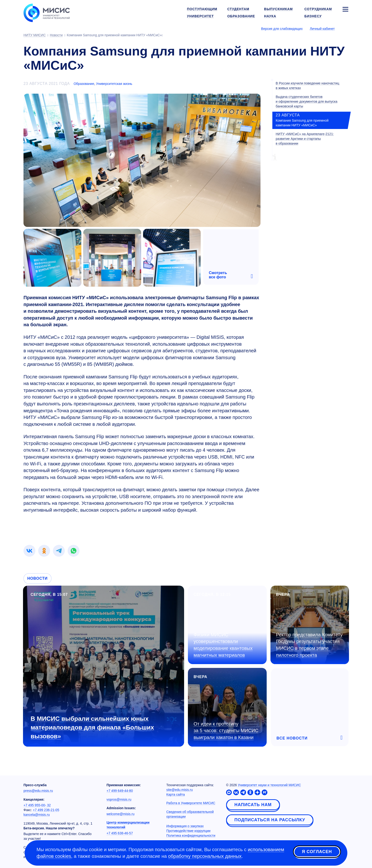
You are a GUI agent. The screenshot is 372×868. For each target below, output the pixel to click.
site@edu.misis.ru (179, 790)
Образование (84, 84)
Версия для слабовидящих (282, 29)
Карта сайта (176, 795)
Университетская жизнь (114, 84)
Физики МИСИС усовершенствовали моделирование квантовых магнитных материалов (223, 645)
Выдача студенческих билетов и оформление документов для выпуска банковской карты (307, 101)
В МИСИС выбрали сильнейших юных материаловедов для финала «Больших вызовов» (92, 727)
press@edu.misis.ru (38, 791)
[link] (29, 551)
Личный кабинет (322, 29)
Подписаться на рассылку (270, 820)
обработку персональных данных (205, 856)
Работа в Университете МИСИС (191, 803)
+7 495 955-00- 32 (37, 805)
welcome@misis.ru (121, 814)
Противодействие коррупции (188, 831)
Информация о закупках (185, 826)
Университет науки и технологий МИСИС (269, 785)
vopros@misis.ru (119, 799)
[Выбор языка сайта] (345, 28)
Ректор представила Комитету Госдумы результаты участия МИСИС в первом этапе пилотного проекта (309, 645)
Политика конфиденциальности (191, 836)
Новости (37, 578)
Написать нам (253, 805)
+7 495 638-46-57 (120, 833)
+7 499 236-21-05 (46, 810)
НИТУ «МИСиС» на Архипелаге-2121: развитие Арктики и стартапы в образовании (305, 139)
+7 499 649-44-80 (120, 791)
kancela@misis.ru (37, 815)
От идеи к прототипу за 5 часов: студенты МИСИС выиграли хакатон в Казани (226, 731)
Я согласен (317, 852)
